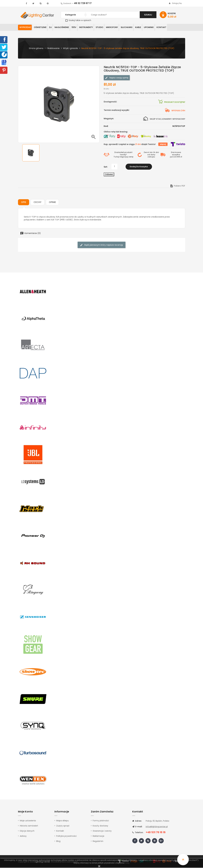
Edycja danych (27, 831)
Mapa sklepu (62, 821)
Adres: (137, 821)
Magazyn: (109, 119)
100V (79, 28)
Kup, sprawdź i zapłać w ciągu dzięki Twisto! (130, 145)
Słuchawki (136, 28)
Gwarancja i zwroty (102, 831)
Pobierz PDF (177, 186)
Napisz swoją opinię (117, 78)
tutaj (127, 863)
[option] (31, 153)
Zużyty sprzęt (63, 826)
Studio (107, 28)
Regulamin (98, 842)
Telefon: (138, 833)
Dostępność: (110, 102)
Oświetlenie (42, 28)
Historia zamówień (29, 826)
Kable (149, 28)
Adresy (23, 837)
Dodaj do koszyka (139, 167)
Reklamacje (98, 837)
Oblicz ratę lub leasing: (116, 132)
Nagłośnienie (65, 28)
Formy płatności (101, 821)
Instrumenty (92, 28)
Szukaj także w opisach (78, 20)
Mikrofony (120, 28)
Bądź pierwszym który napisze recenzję (101, 246)
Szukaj (148, 15)
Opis (24, 203)
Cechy (37, 203)
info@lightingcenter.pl (157, 827)
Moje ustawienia (28, 821)
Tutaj (116, 157)
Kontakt (174, 28)
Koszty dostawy (100, 826)
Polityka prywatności (66, 837)
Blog (58, 842)
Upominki (160, 28)
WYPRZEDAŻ (25, 28)
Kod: (106, 127)
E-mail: (137, 827)
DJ (53, 28)
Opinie (52, 203)
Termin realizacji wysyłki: (117, 111)
